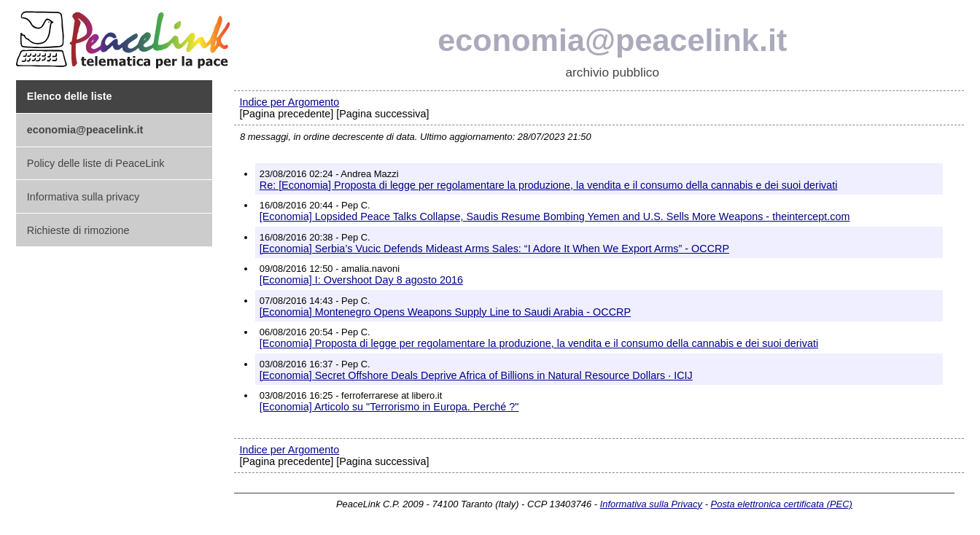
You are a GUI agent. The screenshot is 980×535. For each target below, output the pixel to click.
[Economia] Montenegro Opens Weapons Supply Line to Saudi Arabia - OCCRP (445, 312)
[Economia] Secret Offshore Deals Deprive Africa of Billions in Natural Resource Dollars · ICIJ (476, 375)
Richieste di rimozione (78, 230)
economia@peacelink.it (612, 40)
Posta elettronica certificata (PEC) (782, 504)
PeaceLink (125, 35)
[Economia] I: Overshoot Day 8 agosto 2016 (361, 280)
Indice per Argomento (289, 102)
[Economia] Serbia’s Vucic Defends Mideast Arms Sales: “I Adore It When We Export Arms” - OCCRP (494, 249)
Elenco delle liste (70, 96)
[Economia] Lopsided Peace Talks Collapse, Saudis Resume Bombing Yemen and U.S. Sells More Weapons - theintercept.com (555, 216)
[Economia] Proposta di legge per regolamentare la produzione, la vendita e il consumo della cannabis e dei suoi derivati (539, 343)
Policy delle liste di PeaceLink (96, 163)
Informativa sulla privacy (83, 197)
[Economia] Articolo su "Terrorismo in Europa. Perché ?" (389, 407)
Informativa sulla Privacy (651, 504)
